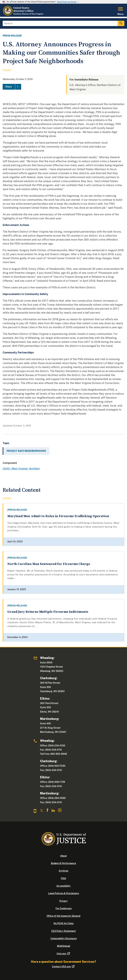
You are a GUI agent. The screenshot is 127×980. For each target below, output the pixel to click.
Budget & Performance (63, 863)
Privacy (63, 901)
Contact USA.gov (64, 967)
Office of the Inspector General (63, 916)
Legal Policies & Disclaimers (64, 893)
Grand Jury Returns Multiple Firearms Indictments (48, 612)
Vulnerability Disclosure (64, 938)
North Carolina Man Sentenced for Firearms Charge (49, 564)
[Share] (12, 87)
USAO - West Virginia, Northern (21, 469)
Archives (63, 871)
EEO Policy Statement (64, 931)
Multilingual (64, 946)
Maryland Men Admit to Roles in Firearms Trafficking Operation (58, 516)
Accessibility (63, 886)
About (63, 856)
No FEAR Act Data (64, 923)
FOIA (63, 878)
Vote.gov (64, 954)
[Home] (23, 15)
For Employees (64, 908)
